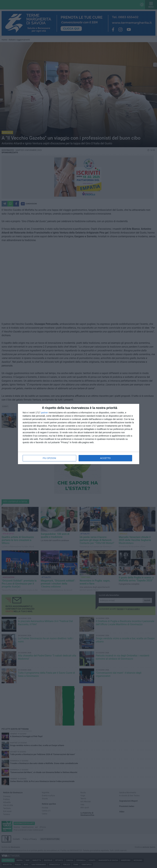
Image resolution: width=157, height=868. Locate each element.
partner (44, 413)
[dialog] (79, 434)
